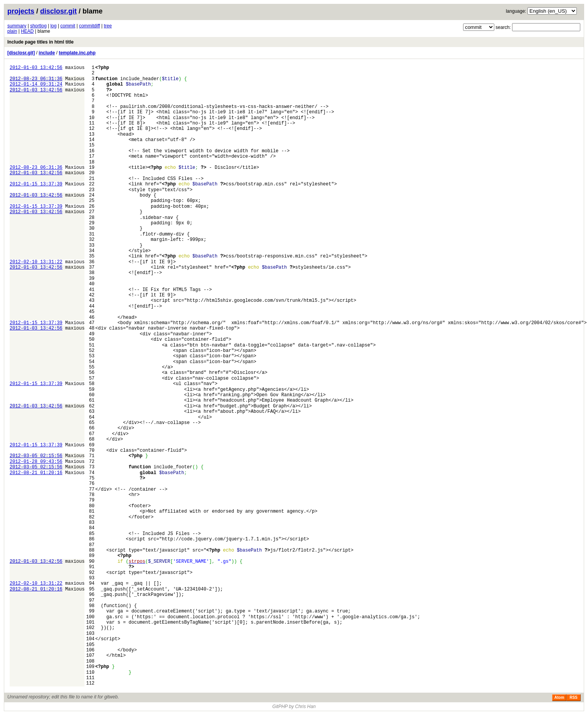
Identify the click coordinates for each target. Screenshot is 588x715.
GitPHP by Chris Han (294, 707)
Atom (559, 697)
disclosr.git (58, 11)
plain (12, 31)
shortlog (38, 26)
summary (17, 26)
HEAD (27, 31)
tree (108, 26)
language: (516, 11)
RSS (574, 697)
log (54, 26)
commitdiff (89, 26)
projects (21, 11)
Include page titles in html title (40, 42)
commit (68, 26)
